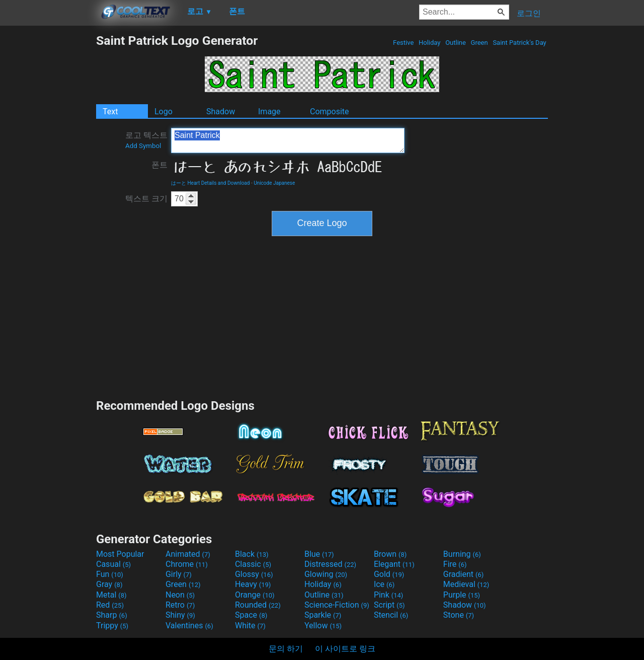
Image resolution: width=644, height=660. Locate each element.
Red (110, 605)
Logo (164, 112)
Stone (459, 615)
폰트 (159, 165)
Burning (462, 554)
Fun (110, 574)
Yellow (323, 626)
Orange (255, 595)
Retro (180, 605)
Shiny (180, 615)
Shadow (221, 112)
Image (269, 112)
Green (479, 43)
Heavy (253, 584)
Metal (111, 595)
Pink (389, 595)
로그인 (529, 13)
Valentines (189, 626)
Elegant (394, 564)
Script (389, 605)
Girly (179, 574)
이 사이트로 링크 (345, 649)
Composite (330, 112)
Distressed (330, 564)
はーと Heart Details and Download (210, 183)
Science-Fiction (337, 605)
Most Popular (120, 554)
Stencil (391, 615)
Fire (455, 564)
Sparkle (323, 615)
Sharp (112, 615)
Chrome (187, 564)
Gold (389, 574)
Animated (188, 554)
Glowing (326, 574)
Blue (319, 554)
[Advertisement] (48, 184)
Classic (253, 564)
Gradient (463, 574)
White (250, 626)
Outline (456, 43)
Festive (404, 43)
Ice (384, 584)
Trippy (112, 626)
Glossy (254, 574)
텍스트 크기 (146, 199)
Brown (390, 554)
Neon (180, 595)
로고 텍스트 (146, 140)
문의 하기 (286, 649)
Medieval (466, 584)
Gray (109, 584)
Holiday (430, 43)
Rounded (258, 605)
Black (252, 554)
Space (251, 615)
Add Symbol (143, 146)
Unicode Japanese (274, 183)
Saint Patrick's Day (519, 43)
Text (110, 112)
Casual (113, 564)
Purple (462, 595)
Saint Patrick (288, 140)
